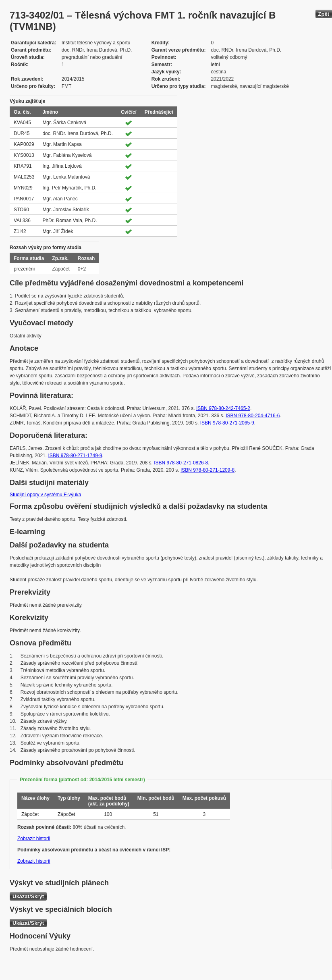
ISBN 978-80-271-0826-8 (181, 463)
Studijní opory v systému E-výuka (45, 495)
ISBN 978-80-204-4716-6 (253, 416)
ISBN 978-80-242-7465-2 (223, 408)
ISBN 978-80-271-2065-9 (227, 423)
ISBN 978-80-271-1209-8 (207, 470)
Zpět (324, 14)
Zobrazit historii (34, 839)
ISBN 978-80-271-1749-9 (75, 456)
